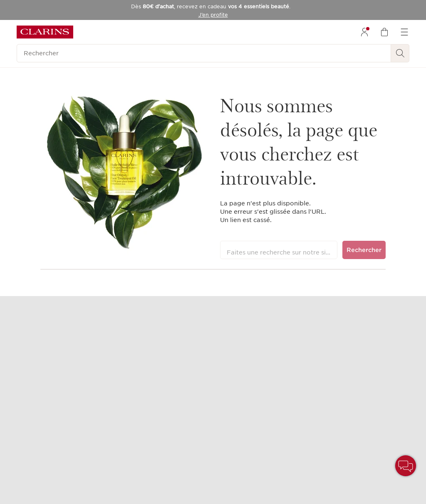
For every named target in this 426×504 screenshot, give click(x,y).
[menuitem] (364, 32)
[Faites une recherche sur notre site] (279, 250)
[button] (406, 466)
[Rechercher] (204, 53)
